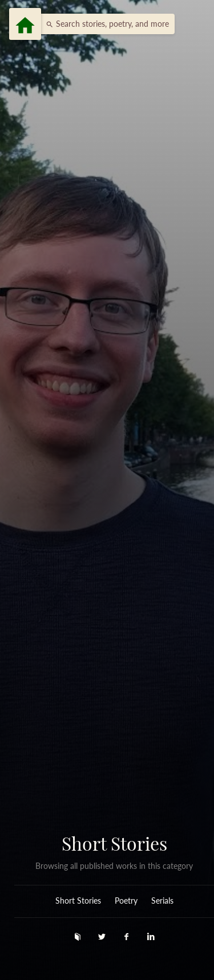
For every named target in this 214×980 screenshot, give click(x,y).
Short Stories (114, 843)
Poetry (126, 901)
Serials (162, 901)
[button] (104, 24)
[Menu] (25, 24)
